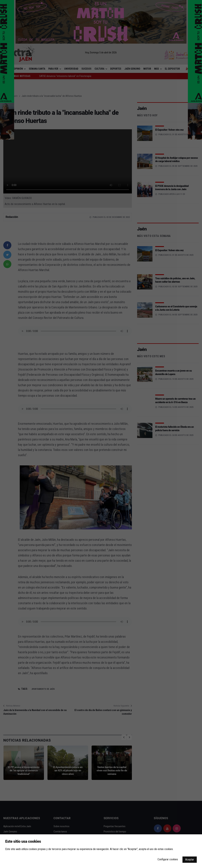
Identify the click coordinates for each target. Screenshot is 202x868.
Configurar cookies (168, 859)
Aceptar (190, 860)
